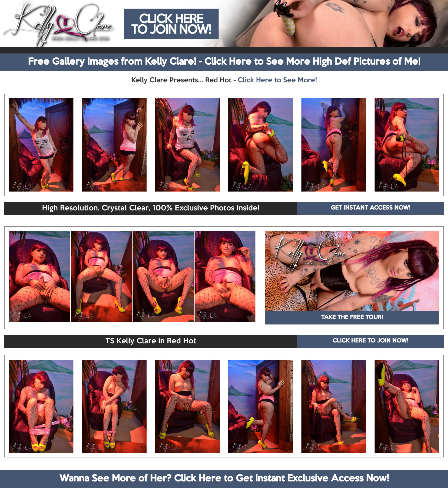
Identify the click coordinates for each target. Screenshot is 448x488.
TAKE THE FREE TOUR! (352, 318)
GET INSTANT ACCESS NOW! (371, 208)
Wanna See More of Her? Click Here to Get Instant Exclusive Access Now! (224, 479)
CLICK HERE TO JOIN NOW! (370, 341)
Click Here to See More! (277, 80)
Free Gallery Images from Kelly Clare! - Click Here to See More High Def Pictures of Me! (224, 62)
